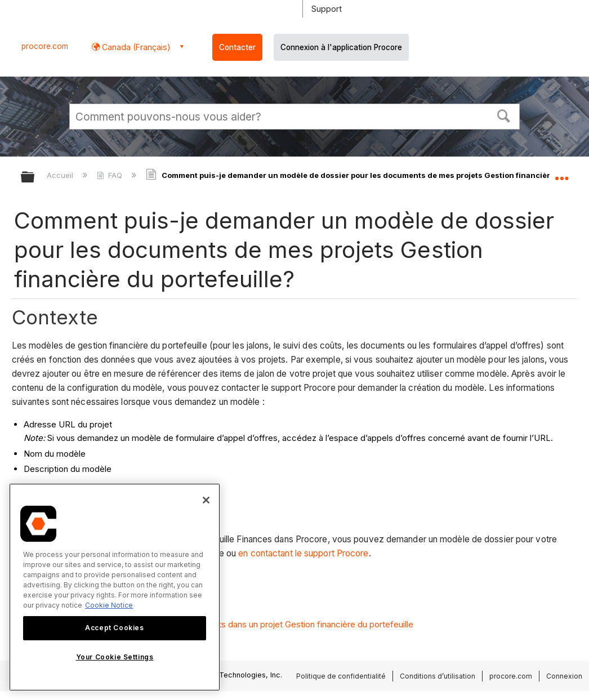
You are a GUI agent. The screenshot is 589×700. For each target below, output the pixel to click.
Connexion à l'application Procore (341, 47)
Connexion (564, 676)
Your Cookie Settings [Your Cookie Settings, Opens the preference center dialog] (115, 657)
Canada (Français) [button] (135, 47)
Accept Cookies (114, 628)
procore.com (45, 46)
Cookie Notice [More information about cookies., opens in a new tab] (109, 605)
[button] (504, 115)
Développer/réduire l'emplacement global (561, 174)
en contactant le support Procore (303, 553)
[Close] (206, 500)
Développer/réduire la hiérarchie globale (35, 178)
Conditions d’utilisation (438, 676)
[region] (115, 587)
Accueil (61, 175)
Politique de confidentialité (341, 676)
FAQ (111, 175)
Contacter (237, 47)
